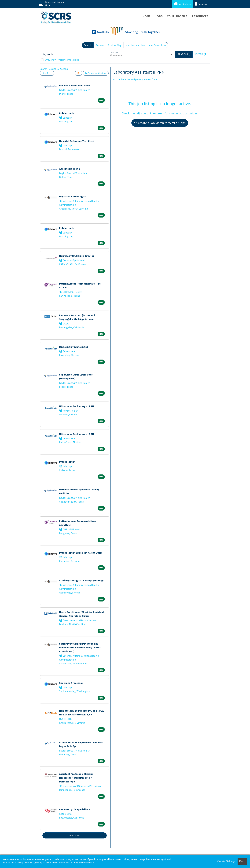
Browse (100, 45)
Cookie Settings (226, 861)
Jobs (159, 16)
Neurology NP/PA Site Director (77, 256)
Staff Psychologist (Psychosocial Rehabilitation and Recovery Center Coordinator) (80, 647)
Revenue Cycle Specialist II (75, 809)
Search (88, 45)
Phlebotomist (67, 113)
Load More (75, 835)
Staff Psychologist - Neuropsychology (81, 580)
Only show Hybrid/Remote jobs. (62, 60)
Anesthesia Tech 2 (70, 169)
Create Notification (96, 73)
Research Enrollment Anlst (75, 85)
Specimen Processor (71, 683)
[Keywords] (75, 54)
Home (147, 16)
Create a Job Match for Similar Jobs (160, 123)
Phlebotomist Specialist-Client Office (81, 553)
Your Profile (177, 16)
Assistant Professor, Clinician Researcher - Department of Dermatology (76, 778)
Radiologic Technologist (74, 347)
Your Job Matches (135, 45)
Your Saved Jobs (157, 45)
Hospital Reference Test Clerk (77, 141)
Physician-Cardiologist (72, 196)
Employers (202, 4)
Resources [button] (200, 16)
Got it (242, 861)
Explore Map (115, 45)
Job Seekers (183, 4)
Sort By (46, 73)
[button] (201, 54)
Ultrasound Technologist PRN (77, 406)
